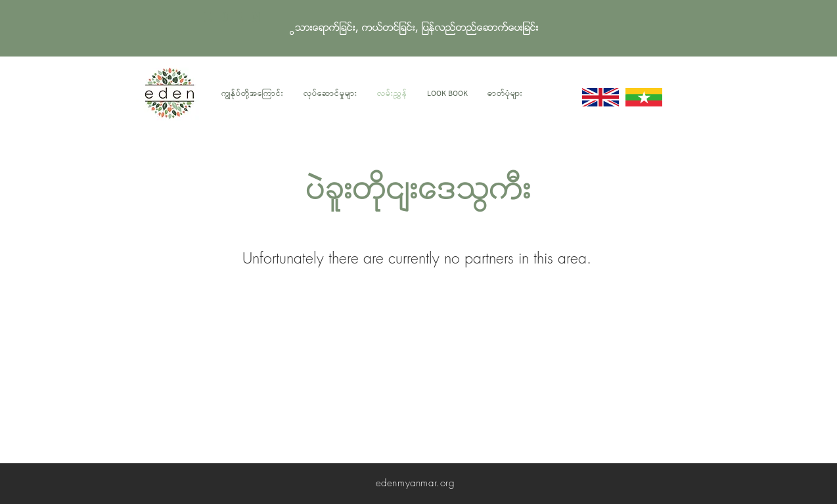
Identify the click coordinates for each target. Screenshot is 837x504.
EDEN (236, 18)
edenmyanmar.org (416, 483)
